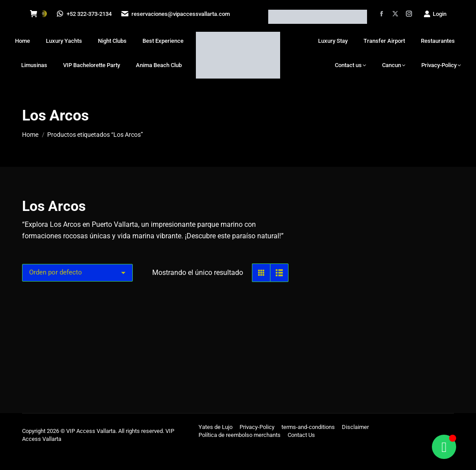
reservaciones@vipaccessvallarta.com (176, 14)
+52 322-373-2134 (85, 14)
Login (435, 14)
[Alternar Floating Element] (444, 447)
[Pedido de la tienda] (77, 294)
